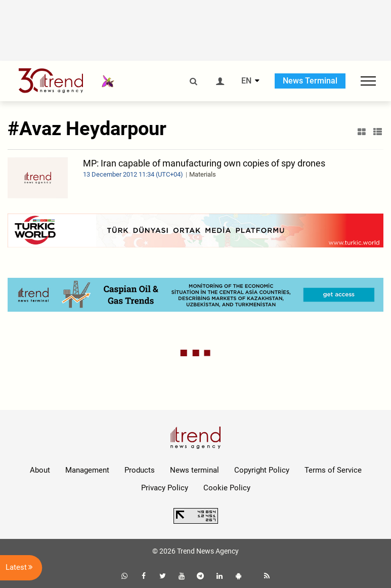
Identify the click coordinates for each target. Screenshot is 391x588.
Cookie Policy (227, 488)
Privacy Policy (165, 488)
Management (87, 470)
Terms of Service (333, 470)
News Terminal (310, 81)
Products (140, 470)
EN (246, 81)
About (40, 470)
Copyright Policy (262, 470)
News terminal (194, 470)
